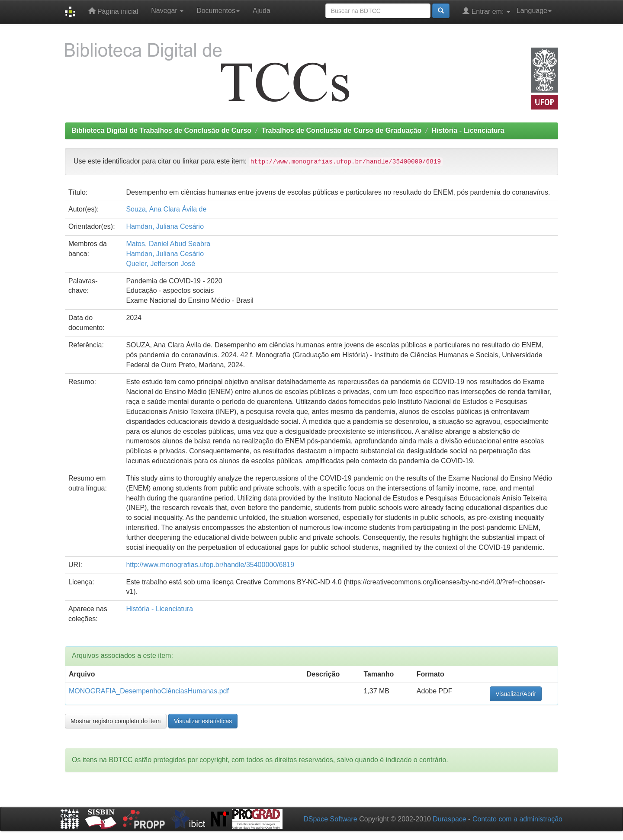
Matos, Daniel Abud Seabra (168, 244)
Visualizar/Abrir (516, 694)
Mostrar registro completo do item (116, 721)
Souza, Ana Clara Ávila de (166, 209)
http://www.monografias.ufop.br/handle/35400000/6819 (210, 565)
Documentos (218, 11)
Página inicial (113, 11)
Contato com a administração (517, 819)
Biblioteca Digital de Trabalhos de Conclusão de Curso (161, 130)
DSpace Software (330, 819)
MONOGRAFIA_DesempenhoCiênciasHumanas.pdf (149, 691)
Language (534, 11)
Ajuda (262, 11)
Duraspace (449, 819)
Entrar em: (486, 11)
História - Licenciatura (468, 130)
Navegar (167, 11)
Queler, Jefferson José (161, 264)
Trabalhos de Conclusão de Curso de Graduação (341, 130)
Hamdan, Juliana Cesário (165, 226)
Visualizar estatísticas (203, 721)
